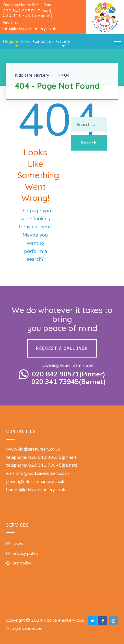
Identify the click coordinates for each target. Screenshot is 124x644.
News (18, 544)
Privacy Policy (25, 553)
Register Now (17, 41)
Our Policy (22, 563)
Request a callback (62, 348)
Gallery (63, 41)
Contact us (43, 41)
